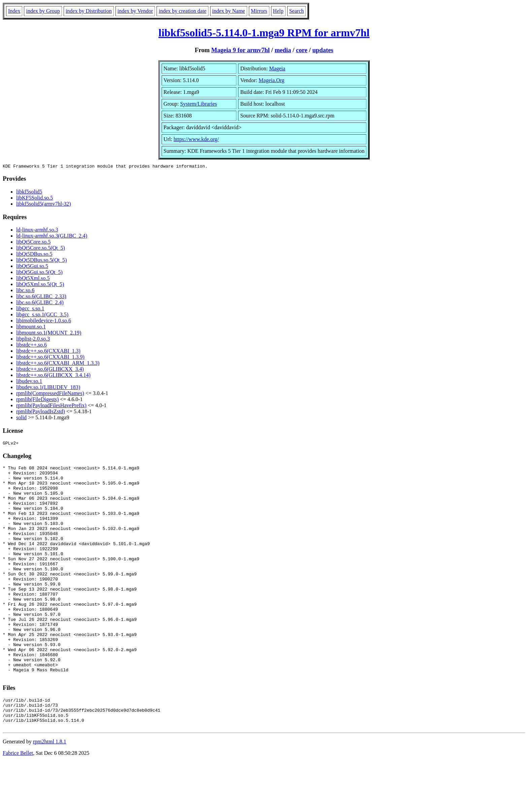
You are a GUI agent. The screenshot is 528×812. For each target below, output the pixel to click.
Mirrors (259, 11)
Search (297, 11)
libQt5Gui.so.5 (32, 267)
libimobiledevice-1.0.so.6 (44, 322)
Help (278, 11)
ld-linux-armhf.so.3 (37, 231)
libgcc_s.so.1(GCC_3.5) (42, 315)
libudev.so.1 (29, 382)
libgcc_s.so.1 (30, 309)
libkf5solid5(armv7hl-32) (44, 205)
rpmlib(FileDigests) (37, 400)
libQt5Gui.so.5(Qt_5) (39, 273)
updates (323, 50)
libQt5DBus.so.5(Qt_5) (41, 261)
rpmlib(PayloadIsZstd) (41, 412)
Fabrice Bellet (18, 803)
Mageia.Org (272, 80)
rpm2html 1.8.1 (50, 792)
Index (14, 11)
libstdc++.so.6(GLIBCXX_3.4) (50, 370)
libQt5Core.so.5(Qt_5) (41, 249)
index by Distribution (89, 11)
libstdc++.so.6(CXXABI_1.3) (48, 352)
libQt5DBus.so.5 (34, 255)
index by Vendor (135, 11)
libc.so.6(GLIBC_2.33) (41, 297)
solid (21, 418)
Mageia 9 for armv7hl (240, 50)
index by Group (43, 11)
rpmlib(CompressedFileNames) (50, 394)
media (283, 50)
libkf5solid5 (29, 193)
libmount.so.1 (31, 328)
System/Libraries (199, 104)
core (302, 50)
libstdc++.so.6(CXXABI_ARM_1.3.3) (58, 364)
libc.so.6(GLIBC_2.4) (40, 303)
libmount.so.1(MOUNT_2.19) (49, 334)
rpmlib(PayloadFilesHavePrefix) (51, 406)
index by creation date (183, 11)
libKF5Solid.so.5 (35, 199)
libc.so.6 (25, 291)
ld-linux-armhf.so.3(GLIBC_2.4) (52, 237)
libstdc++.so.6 (31, 346)
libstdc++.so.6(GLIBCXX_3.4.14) (53, 376)
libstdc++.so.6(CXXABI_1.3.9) (50, 358)
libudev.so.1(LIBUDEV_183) (48, 388)
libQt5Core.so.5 (33, 243)
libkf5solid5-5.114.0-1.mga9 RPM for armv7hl (264, 33)
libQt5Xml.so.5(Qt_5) (40, 285)
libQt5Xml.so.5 (33, 279)
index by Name (229, 11)
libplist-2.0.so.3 (33, 340)
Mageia (277, 68)
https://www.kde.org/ (196, 139)
